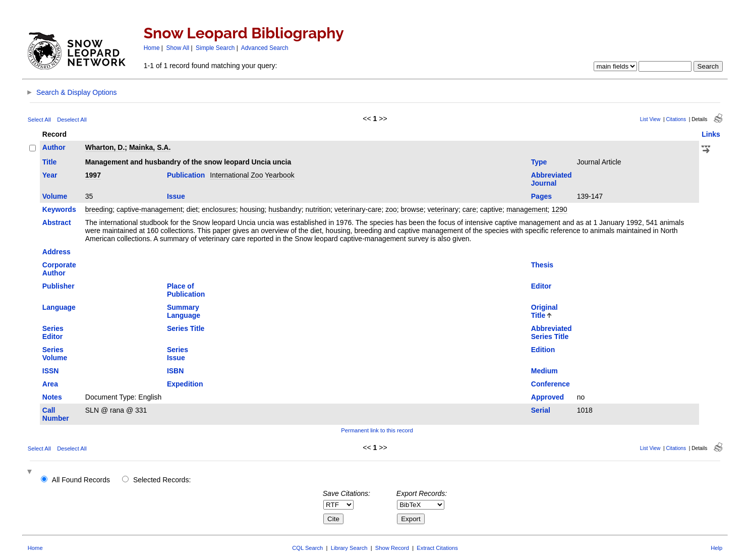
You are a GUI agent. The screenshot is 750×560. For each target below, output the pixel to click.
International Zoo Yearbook (252, 175)
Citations (676, 119)
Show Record (392, 548)
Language (59, 307)
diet (192, 209)
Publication (186, 175)
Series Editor (53, 332)
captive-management (150, 209)
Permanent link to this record (377, 430)
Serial (541, 410)
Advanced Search (265, 48)
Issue (176, 196)
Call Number (56, 414)
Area (50, 384)
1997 (93, 175)
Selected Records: (162, 480)
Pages (541, 196)
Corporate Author (59, 269)
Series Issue (178, 354)
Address (56, 252)
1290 (559, 209)
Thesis (542, 265)
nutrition (318, 209)
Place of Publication (186, 290)
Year (50, 175)
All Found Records (81, 480)
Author (54, 147)
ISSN (51, 371)
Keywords (59, 209)
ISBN (175, 371)
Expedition (185, 384)
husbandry (285, 209)
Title (50, 162)
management (527, 209)
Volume (55, 196)
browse (412, 209)
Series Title (186, 328)
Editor (541, 286)
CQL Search (307, 548)
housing (252, 209)
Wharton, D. (105, 147)
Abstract (57, 222)
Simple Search (215, 48)
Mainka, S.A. (150, 147)
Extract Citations (437, 548)
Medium (544, 371)
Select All (39, 120)
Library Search (349, 548)
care (469, 209)
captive (491, 209)
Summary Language (184, 311)
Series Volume (55, 354)
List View (650, 119)
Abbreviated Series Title (552, 332)
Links (711, 134)
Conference (551, 384)
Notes (52, 397)
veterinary (443, 209)
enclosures (219, 209)
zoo (391, 209)
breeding (99, 209)
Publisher (59, 286)
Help (716, 548)
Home (152, 48)
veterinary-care (358, 209)
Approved (547, 397)
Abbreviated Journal (552, 179)
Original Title (544, 311)
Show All (178, 48)
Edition (543, 350)
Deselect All (72, 120)
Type (539, 162)
